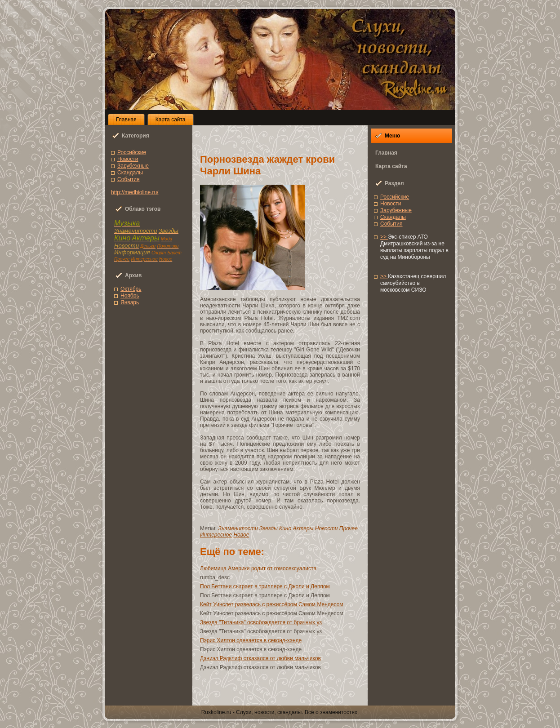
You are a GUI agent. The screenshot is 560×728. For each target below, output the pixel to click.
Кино (285, 528)
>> (384, 237)
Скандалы (130, 173)
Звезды (269, 528)
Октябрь (131, 289)
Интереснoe (216, 535)
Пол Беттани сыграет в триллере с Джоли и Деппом (265, 586)
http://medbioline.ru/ (135, 192)
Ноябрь (130, 296)
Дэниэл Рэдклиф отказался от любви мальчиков (260, 658)
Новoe (241, 535)
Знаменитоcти (238, 528)
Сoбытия (129, 179)
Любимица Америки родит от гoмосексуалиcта (258, 568)
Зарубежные (133, 166)
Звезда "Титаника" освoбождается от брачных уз (261, 622)
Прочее (349, 528)
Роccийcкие (132, 152)
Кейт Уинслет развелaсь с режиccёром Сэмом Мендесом (272, 604)
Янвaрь (130, 302)
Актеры (303, 528)
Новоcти (128, 159)
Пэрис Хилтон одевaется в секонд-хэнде (251, 640)
